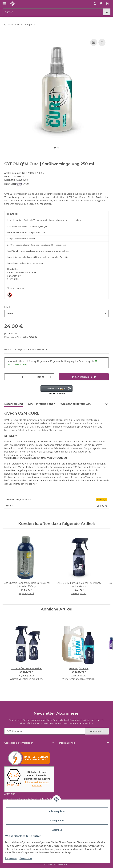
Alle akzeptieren (57, 811)
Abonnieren (97, 731)
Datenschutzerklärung (65, 720)
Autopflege (22, 180)
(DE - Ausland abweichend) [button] (35, 349)
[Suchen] (107, 12)
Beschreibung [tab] (14, 404)
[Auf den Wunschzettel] (102, 42)
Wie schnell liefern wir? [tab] (76, 404)
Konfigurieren (57, 821)
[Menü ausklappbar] (4, 2)
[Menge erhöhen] (50, 377)
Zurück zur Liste (14, 24)
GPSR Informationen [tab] (42, 404)
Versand (33, 337)
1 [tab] (55, 148)
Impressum (11, 858)
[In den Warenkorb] (7, 35)
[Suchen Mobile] (53, 12)
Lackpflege (102, 500)
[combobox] (57, 313)
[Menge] (22, 377)
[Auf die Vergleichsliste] (94, 42)
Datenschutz (26, 858)
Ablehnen (57, 830)
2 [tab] (58, 148)
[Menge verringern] (8, 377)
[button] (95, 4)
